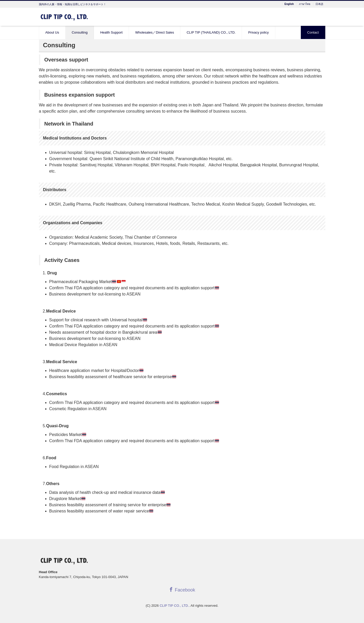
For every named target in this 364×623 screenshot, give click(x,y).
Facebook (182, 590)
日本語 (319, 4)
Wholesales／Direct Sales (155, 32)
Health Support (111, 32)
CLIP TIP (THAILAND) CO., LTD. (211, 32)
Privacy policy (258, 32)
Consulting (80, 32)
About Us (52, 32)
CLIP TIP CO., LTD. (174, 606)
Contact (313, 32)
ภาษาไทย (305, 4)
